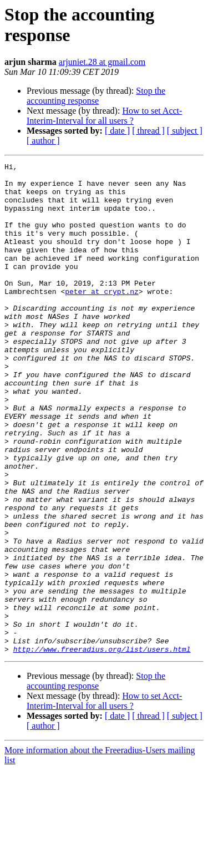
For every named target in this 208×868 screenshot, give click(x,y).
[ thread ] (148, 131)
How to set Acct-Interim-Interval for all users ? (104, 116)
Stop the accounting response (96, 96)
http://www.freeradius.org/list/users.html (102, 747)
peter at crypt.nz (102, 318)
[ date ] (117, 131)
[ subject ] (185, 131)
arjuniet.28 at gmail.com (102, 62)
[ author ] (43, 141)
